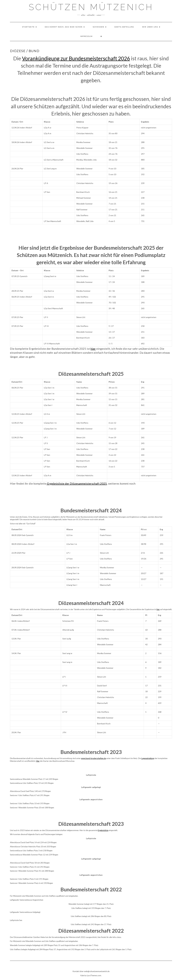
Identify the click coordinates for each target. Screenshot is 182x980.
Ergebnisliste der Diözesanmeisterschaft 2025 (77, 483)
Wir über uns (151, 27)
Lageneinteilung (148, 758)
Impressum (86, 36)
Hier (38, 761)
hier (93, 349)
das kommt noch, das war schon (65, 27)
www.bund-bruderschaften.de (93, 758)
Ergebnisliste (103, 830)
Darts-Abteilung (124, 27)
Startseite (29, 27)
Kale (82, 975)
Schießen (100, 27)
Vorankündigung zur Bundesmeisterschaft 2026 (76, 58)
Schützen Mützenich (91, 7)
